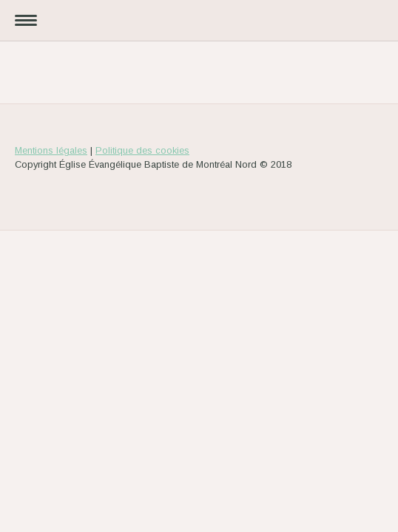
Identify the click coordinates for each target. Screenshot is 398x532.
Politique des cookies (142, 150)
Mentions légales (51, 150)
